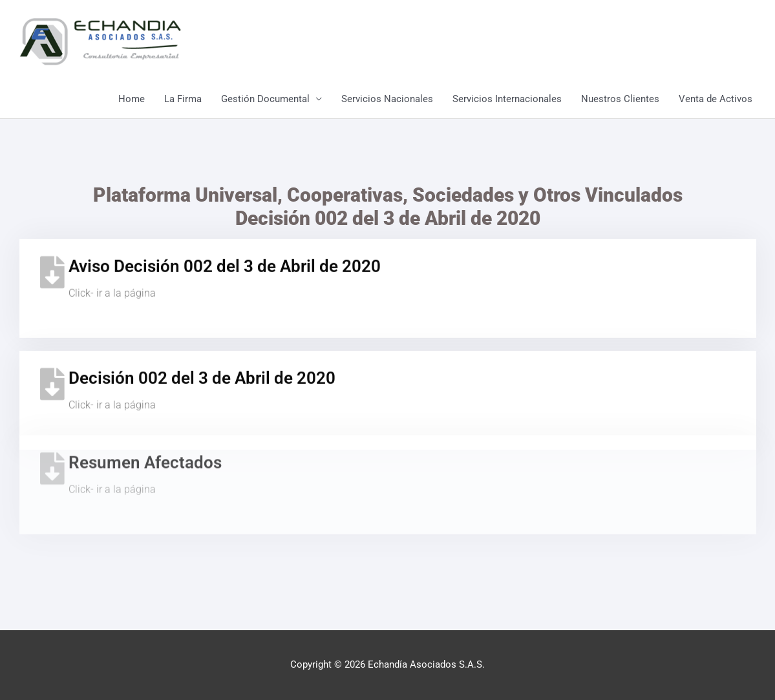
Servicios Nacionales (387, 99)
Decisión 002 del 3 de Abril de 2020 (202, 370)
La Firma (183, 99)
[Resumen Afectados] (52, 439)
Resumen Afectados (145, 433)
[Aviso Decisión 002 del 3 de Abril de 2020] (52, 264)
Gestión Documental (265, 99)
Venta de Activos (716, 99)
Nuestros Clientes (620, 99)
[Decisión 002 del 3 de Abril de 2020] (52, 376)
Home (132, 99)
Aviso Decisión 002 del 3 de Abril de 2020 (225, 258)
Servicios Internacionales (507, 99)
